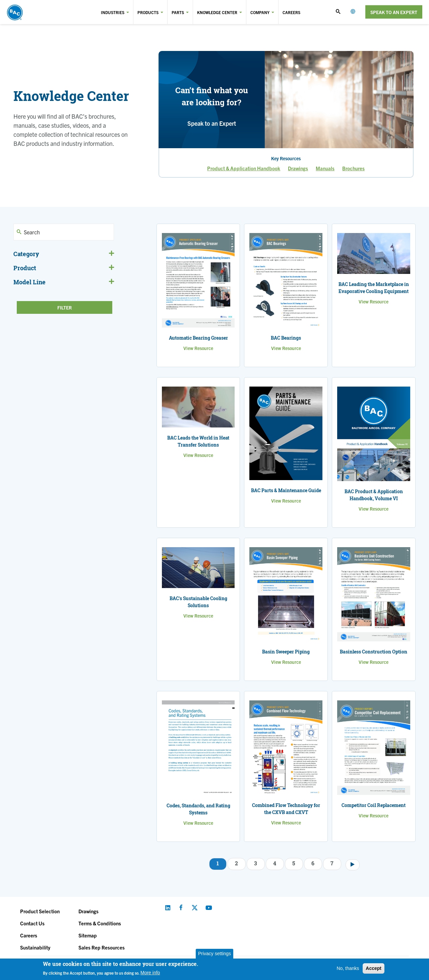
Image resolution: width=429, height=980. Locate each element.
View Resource (198, 348)
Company (260, 12)
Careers (291, 12)
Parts (178, 12)
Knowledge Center (217, 12)
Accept (374, 968)
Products (148, 12)
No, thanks (348, 968)
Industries (113, 12)
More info (150, 973)
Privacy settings (214, 954)
